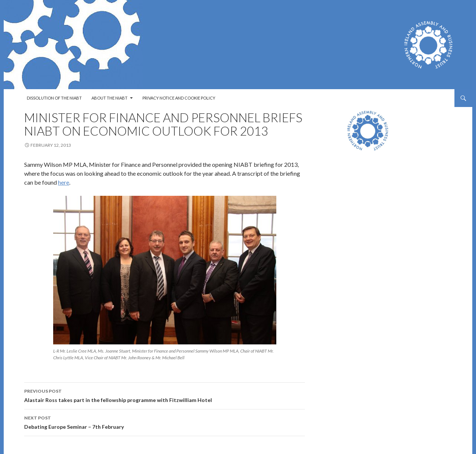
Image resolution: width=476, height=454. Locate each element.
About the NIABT (110, 98)
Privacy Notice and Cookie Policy (179, 98)
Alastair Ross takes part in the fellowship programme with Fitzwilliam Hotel (165, 395)
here (64, 182)
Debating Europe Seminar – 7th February (165, 422)
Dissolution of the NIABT (54, 98)
